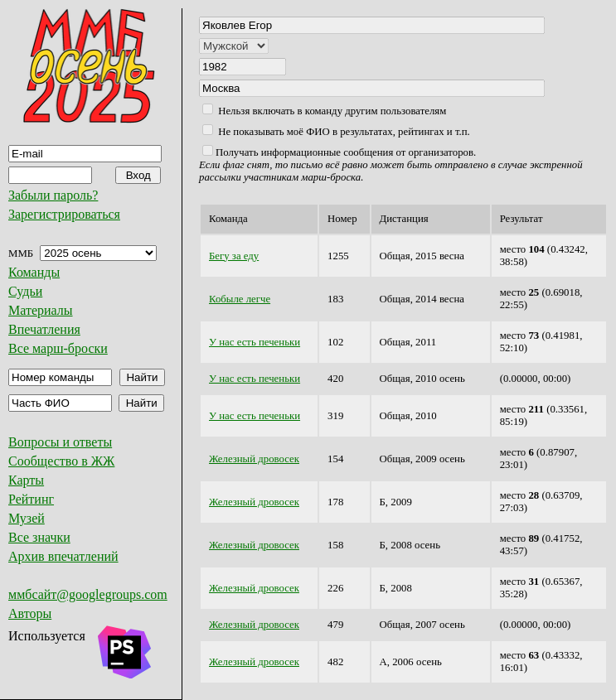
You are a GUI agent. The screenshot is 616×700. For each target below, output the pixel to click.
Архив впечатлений (63, 556)
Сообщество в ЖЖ (61, 461)
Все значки (39, 537)
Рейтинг (31, 499)
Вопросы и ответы (60, 442)
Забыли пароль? (53, 195)
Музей (27, 518)
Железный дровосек (254, 459)
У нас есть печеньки (255, 342)
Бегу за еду (234, 256)
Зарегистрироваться (64, 214)
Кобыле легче (240, 299)
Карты (26, 480)
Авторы (30, 613)
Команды (34, 272)
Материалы (41, 310)
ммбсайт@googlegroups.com (88, 594)
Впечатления (44, 329)
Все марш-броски (58, 348)
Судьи (25, 291)
